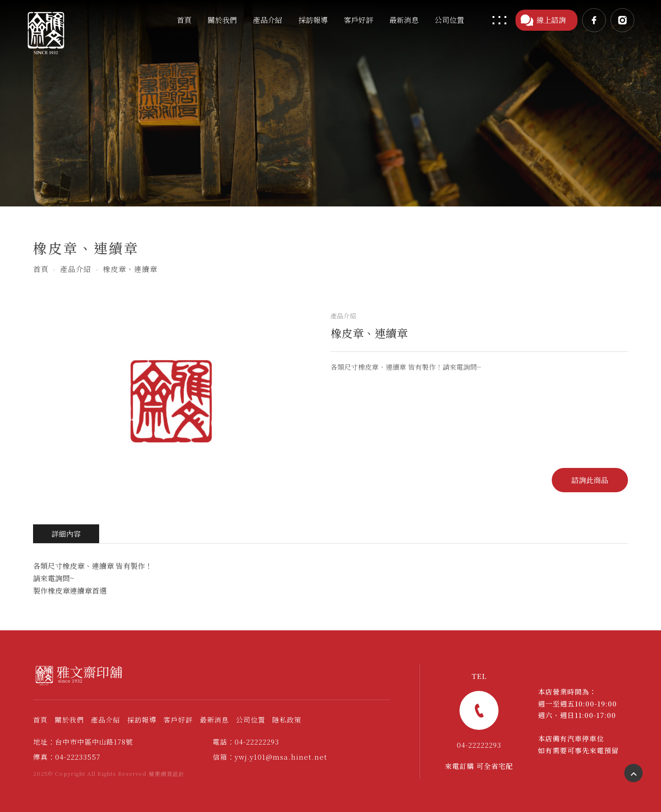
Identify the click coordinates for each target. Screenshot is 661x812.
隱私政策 (287, 720)
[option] (173, 400)
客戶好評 (178, 720)
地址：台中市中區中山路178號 (83, 742)
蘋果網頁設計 (167, 774)
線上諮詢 (543, 20)
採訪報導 (142, 720)
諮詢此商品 (590, 480)
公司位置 (251, 720)
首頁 (41, 269)
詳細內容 (66, 534)
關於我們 (69, 720)
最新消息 (214, 720)
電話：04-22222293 (246, 742)
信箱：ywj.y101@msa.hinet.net (270, 757)
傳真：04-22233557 (67, 757)
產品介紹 (76, 269)
